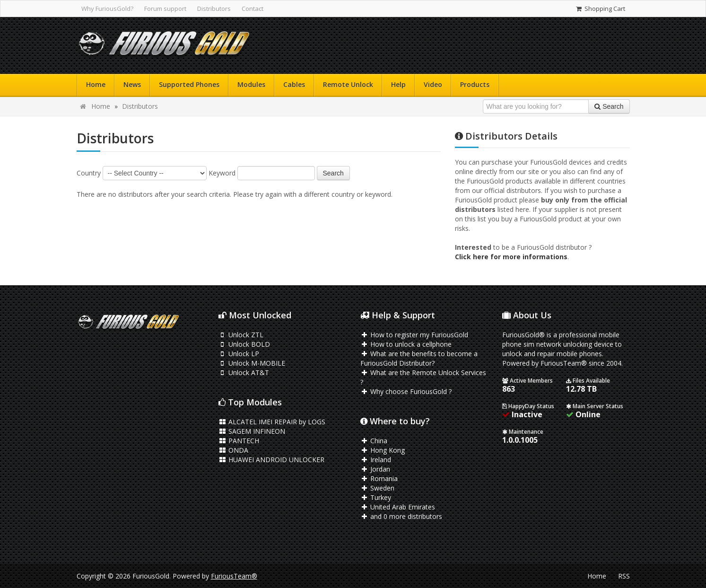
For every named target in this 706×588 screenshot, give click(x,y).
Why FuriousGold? (107, 9)
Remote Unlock (348, 84)
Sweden (378, 488)
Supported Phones (189, 84)
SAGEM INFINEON (252, 431)
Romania (379, 478)
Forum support (165, 9)
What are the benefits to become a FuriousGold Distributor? (419, 358)
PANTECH (239, 441)
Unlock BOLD (244, 344)
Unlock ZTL (241, 335)
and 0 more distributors (401, 516)
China (374, 441)
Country (89, 173)
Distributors (214, 9)
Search (333, 173)
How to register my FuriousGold (414, 335)
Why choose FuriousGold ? (406, 391)
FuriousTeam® (234, 576)
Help (398, 84)
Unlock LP (239, 354)
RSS (624, 576)
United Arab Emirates (398, 507)
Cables (294, 84)
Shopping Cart (600, 9)
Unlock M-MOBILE (252, 363)
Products (475, 84)
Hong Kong (383, 450)
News (132, 84)
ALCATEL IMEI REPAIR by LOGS (272, 422)
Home (96, 84)
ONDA (234, 450)
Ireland (376, 460)
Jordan (375, 469)
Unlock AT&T (244, 373)
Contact (253, 9)
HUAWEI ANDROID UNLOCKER (272, 460)
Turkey (376, 497)
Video (433, 84)
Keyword (222, 173)
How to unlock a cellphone (406, 344)
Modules (251, 84)
